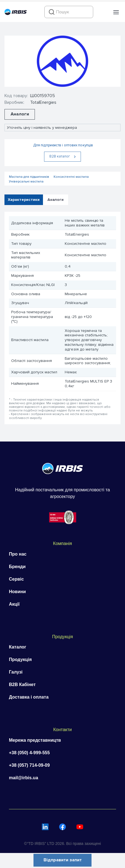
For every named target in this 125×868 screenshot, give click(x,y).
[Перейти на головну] (16, 14)
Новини (17, 592)
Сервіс (16, 579)
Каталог (18, 647)
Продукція (20, 659)
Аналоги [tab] (56, 200)
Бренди (17, 567)
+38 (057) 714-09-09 (29, 765)
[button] (116, 12)
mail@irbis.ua (24, 778)
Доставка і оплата (29, 697)
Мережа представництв (35, 740)
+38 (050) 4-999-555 (29, 753)
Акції (14, 604)
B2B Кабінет (22, 685)
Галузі (16, 672)
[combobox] (69, 12)
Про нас (18, 554)
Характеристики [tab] (24, 200)
